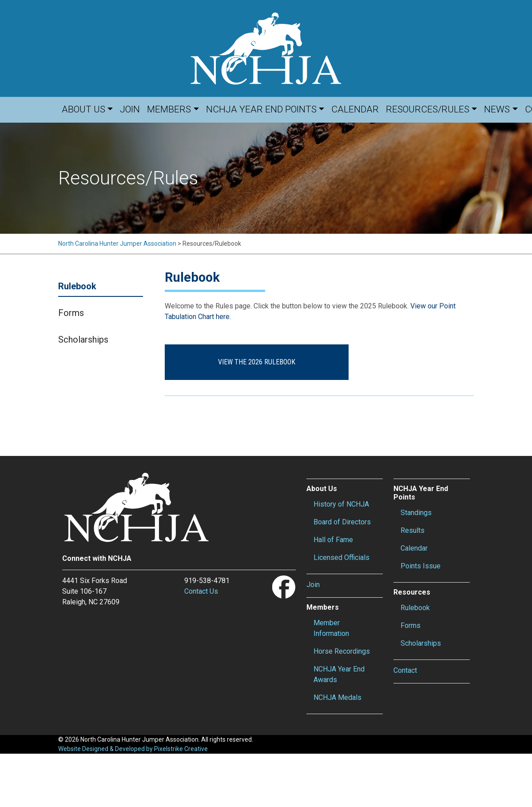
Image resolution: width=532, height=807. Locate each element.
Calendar (355, 109)
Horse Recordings (342, 651)
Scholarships (83, 340)
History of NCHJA (341, 504)
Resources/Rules (428, 109)
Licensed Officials (341, 557)
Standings (416, 513)
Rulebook (77, 286)
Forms (71, 313)
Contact (405, 670)
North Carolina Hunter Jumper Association (117, 244)
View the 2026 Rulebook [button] (250, 362)
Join (130, 109)
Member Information (331, 628)
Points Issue (421, 566)
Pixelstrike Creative (181, 749)
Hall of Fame (333, 540)
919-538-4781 (207, 581)
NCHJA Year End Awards (339, 674)
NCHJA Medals (337, 697)
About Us (83, 109)
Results (413, 530)
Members (169, 109)
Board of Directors (342, 522)
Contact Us (201, 591)
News (497, 109)
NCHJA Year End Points (261, 109)
